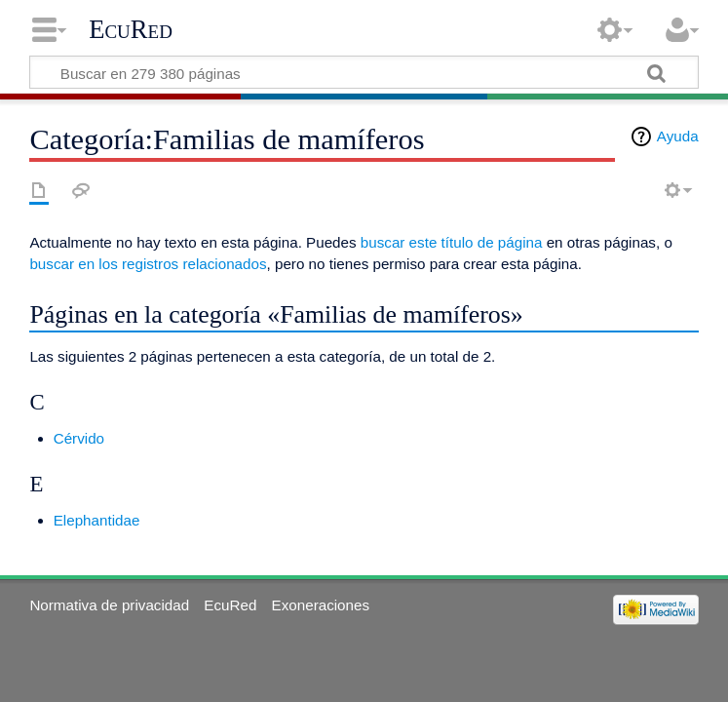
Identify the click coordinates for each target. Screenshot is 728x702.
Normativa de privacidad (109, 605)
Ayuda (678, 136)
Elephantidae (97, 520)
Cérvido (79, 438)
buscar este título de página (452, 242)
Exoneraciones (321, 605)
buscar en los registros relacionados (148, 264)
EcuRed (131, 29)
